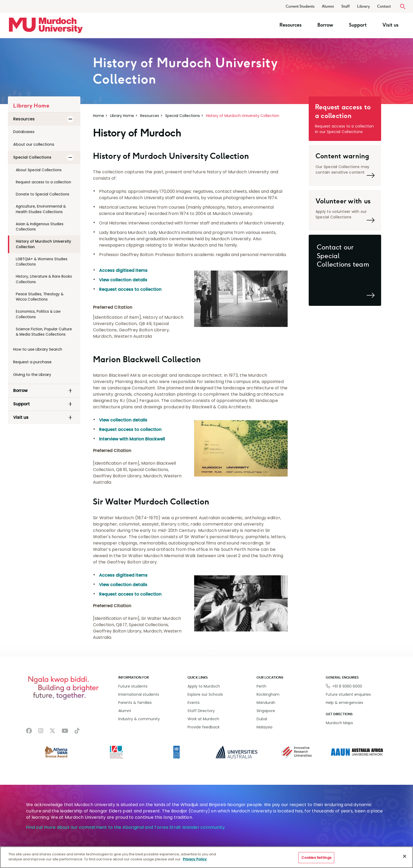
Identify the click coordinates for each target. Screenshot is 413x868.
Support (360, 25)
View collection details (123, 280)
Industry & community (139, 719)
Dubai (262, 719)
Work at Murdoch (203, 719)
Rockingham (268, 694)
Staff (346, 6)
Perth (261, 686)
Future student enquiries (348, 694)
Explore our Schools (205, 694)
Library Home (122, 116)
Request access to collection (130, 289)
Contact (384, 6)
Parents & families (135, 703)
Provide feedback (204, 727)
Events (194, 703)
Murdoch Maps (339, 723)
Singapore (266, 711)
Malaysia (264, 727)
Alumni (328, 6)
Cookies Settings (316, 858)
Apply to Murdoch (204, 686)
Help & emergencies (345, 703)
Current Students (300, 6)
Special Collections (183, 116)
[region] (206, 857)
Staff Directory (201, 711)
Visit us (393, 25)
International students (139, 694)
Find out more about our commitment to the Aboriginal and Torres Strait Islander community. (126, 827)
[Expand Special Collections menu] (70, 158)
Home (99, 116)
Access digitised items (123, 270)
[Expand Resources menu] (70, 119)
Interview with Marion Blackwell (132, 439)
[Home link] (46, 25)
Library (363, 6)
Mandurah (266, 703)
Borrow (328, 25)
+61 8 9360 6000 (347, 686)
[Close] (405, 856)
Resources (293, 25)
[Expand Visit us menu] (70, 418)
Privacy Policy (195, 859)
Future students (133, 686)
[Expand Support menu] (70, 404)
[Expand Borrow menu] (70, 391)
